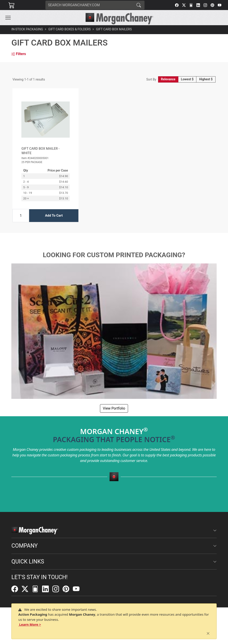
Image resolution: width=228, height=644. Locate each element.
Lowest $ (187, 79)
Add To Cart (54, 215)
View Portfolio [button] (114, 408)
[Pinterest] (212, 5)
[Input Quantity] (21, 216)
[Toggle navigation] (8, 18)
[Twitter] (184, 5)
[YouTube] (220, 5)
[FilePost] (191, 5)
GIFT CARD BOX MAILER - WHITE (40, 151)
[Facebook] (177, 5)
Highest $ (206, 79)
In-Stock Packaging (27, 29)
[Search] (89, 5)
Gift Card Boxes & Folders (69, 29)
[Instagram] (205, 5)
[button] (8, 18)
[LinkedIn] (198, 5)
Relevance (168, 79)
